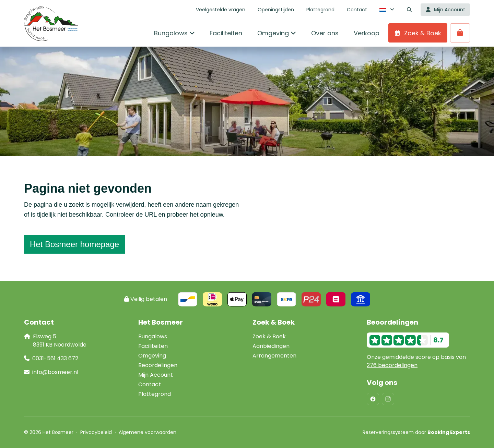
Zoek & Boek (269, 336)
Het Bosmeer (161, 322)
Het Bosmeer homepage (74, 244)
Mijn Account (156, 375)
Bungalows (153, 336)
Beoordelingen (158, 365)
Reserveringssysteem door (416, 432)
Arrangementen (274, 356)
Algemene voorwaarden (148, 432)
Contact (150, 384)
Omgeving (152, 356)
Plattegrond (155, 394)
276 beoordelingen (392, 365)
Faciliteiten (153, 346)
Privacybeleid (96, 432)
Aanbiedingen (271, 346)
